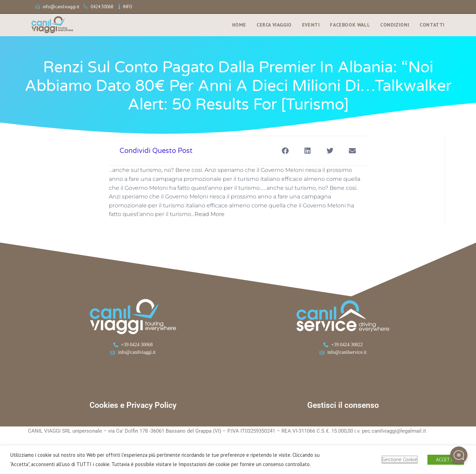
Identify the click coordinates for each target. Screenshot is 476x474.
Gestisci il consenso (343, 405)
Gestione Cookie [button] (400, 459)
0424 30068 (102, 7)
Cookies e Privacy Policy (133, 405)
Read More (210, 214)
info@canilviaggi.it (61, 7)
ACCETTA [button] (446, 460)
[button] (285, 151)
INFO (128, 7)
